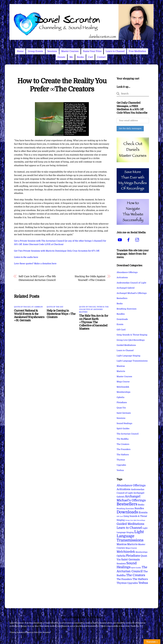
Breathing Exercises (127, 309)
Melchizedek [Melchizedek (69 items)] (126, 552)
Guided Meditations (126, 345)
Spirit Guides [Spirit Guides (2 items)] (136, 568)
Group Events (35, 51)
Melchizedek (123, 387)
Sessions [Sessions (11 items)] (121, 564)
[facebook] (129, 240)
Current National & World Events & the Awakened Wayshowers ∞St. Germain (29, 315)
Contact (101, 57)
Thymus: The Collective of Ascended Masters (94, 309)
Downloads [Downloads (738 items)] (127, 512)
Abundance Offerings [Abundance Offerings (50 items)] (131, 485)
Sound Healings (124, 423)
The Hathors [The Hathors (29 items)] (140, 579)
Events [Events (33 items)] (143, 512)
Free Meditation (137, 51)
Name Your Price (92, 51)
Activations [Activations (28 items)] (123, 489)
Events (120, 324)
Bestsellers (122, 298)
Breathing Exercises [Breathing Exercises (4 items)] (125, 509)
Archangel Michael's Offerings (132, 293)
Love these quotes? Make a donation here (35, 264)
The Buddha (123, 439)
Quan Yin (121, 408)
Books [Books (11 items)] (141, 505)
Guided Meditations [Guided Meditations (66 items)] (130, 524)
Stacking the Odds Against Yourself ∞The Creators (90, 278)
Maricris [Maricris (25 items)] (132, 544)
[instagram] (138, 240)
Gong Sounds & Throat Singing (132, 335)
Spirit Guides (123, 429)
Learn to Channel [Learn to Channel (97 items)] (129, 528)
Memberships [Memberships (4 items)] (141, 552)
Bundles (121, 314)
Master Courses (70, 51)
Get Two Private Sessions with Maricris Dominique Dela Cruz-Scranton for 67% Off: (57, 251)
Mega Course (123, 382)
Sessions (52, 51)
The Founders (124, 449)
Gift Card (121, 330)
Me (71, 57)
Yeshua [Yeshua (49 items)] (143, 583)
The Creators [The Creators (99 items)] (136, 575)
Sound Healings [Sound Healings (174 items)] (127, 565)
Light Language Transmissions (132, 361)
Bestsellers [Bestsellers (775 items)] (127, 504)
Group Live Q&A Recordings (131, 340)
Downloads (122, 319)
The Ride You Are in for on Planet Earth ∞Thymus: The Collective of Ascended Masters (94, 322)
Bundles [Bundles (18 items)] (139, 508)
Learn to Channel (115, 51)
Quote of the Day (22, 307)
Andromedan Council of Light (131, 283)
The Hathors (123, 455)
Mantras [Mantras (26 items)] (122, 544)
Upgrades (121, 465)
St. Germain (37, 307)
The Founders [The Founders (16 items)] (124, 579)
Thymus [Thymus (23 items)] (122, 583)
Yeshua (120, 470)
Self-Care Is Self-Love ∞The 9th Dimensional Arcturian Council (37, 278)
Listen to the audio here (26, 257)
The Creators (123, 444)
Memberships (123, 392)
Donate (61, 57)
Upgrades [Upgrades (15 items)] (133, 583)
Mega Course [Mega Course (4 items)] (131, 548)
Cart (91, 57)
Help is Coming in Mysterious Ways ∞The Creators (61, 314)
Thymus (121, 460)
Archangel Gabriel (126, 288)
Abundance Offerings (127, 272)
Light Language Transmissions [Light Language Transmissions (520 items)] (130, 536)
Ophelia (120, 397)
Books (80, 57)
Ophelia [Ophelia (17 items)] (121, 556)
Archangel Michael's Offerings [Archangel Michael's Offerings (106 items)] (131, 498)
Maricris (121, 371)
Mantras (121, 366)
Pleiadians (122, 402)
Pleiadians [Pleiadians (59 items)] (133, 556)
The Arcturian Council (128, 434)
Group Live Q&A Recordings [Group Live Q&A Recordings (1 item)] (135, 520)
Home (20, 51)
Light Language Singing (128, 356)
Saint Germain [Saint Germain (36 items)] (131, 559)
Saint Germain (124, 413)
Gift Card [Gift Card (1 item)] (120, 516)
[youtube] (120, 240)
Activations (122, 277)
